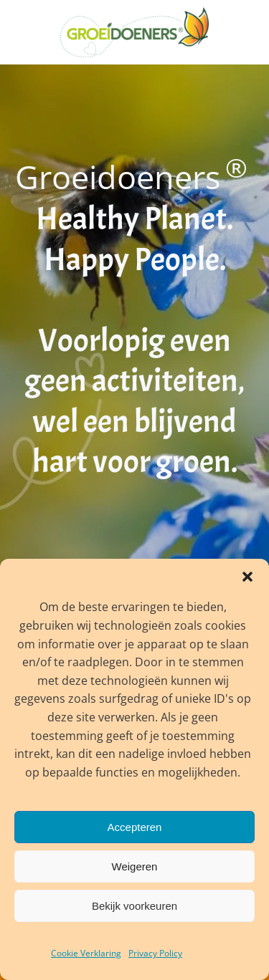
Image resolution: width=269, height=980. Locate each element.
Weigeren (135, 866)
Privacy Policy (155, 953)
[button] (247, 577)
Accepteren (135, 827)
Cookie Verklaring (86, 953)
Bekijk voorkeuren (134, 906)
